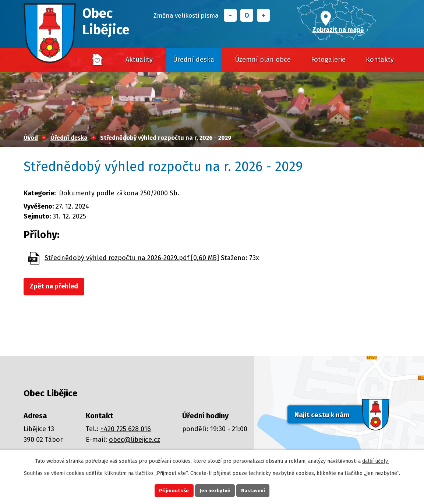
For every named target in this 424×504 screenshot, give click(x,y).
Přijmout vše (167, 489)
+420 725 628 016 (126, 429)
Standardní (247, 15)
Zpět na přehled (58, 287)
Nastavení (260, 489)
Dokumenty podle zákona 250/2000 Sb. (119, 193)
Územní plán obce (263, 60)
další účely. (375, 459)
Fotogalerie (328, 60)
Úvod (98, 60)
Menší (230, 15)
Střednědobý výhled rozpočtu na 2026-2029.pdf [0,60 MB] (132, 258)
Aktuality (139, 60)
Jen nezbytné (215, 489)
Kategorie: (40, 193)
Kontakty (380, 60)
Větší (263, 15)
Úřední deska (194, 60)
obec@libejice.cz (135, 440)
